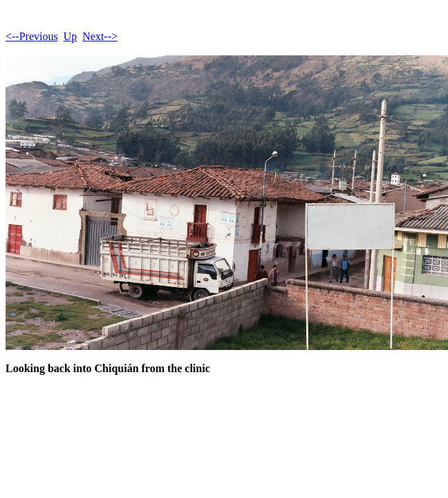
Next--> (100, 36)
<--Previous (32, 36)
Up (71, 36)
